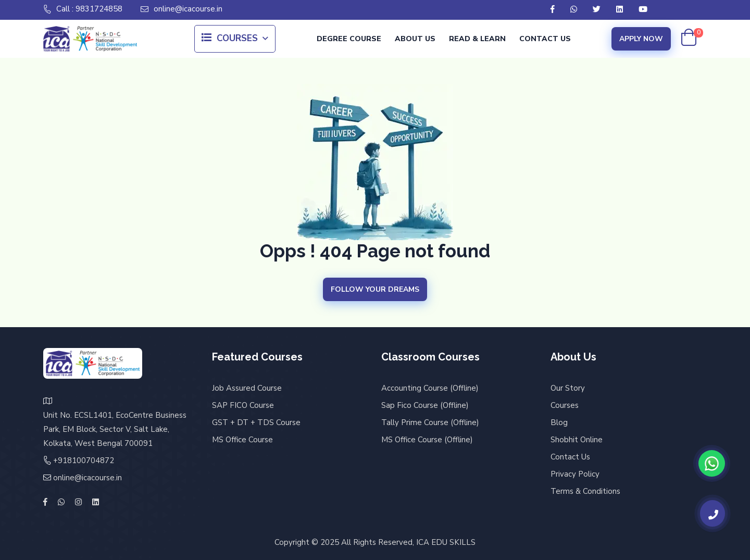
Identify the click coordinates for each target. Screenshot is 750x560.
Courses (230, 39)
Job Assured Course (247, 388)
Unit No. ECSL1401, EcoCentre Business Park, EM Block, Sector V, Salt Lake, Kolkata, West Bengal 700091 (115, 429)
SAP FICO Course (243, 405)
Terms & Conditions (585, 491)
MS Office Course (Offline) (427, 440)
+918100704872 (84, 461)
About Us (415, 39)
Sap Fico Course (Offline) (425, 405)
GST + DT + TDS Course (256, 422)
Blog (559, 422)
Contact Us (545, 39)
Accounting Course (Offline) (430, 388)
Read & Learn (477, 39)
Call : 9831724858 (83, 9)
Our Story (568, 388)
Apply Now (641, 39)
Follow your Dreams (375, 289)
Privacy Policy (575, 474)
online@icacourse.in (182, 9)
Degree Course (349, 39)
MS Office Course (242, 440)
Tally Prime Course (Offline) (430, 422)
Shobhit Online (577, 440)
